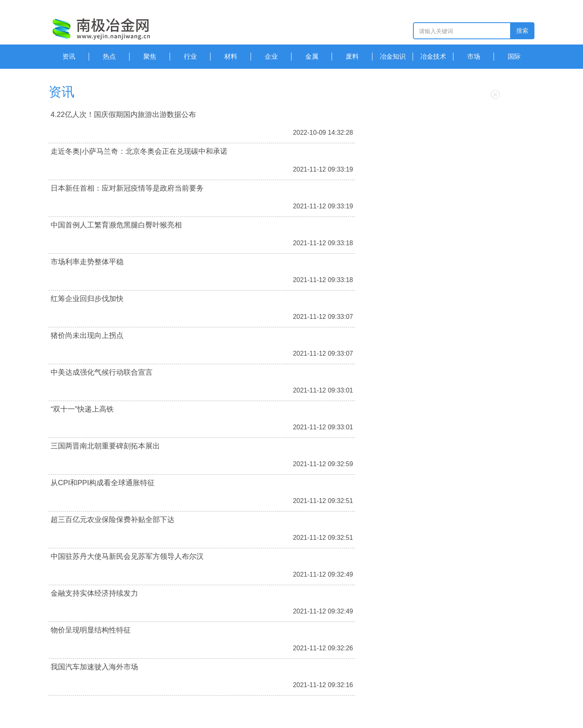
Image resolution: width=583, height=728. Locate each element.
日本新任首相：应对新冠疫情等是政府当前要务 (127, 188)
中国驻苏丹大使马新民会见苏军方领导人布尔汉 (127, 556)
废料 (352, 56)
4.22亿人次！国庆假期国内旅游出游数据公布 (123, 115)
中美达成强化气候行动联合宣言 (102, 372)
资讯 (69, 56)
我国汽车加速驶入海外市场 (94, 667)
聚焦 (150, 56)
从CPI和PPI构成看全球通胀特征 (103, 483)
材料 (231, 56)
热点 (109, 56)
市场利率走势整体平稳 (87, 262)
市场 (474, 56)
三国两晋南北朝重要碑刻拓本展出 (105, 446)
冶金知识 (393, 56)
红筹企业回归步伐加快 (87, 299)
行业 (190, 56)
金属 (312, 56)
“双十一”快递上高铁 (82, 409)
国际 (514, 56)
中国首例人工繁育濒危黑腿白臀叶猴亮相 (116, 225)
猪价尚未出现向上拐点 (87, 335)
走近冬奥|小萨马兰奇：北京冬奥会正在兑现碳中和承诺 (139, 151)
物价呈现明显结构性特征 (91, 630)
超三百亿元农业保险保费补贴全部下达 (113, 520)
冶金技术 (433, 56)
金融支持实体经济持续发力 (94, 593)
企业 (271, 56)
